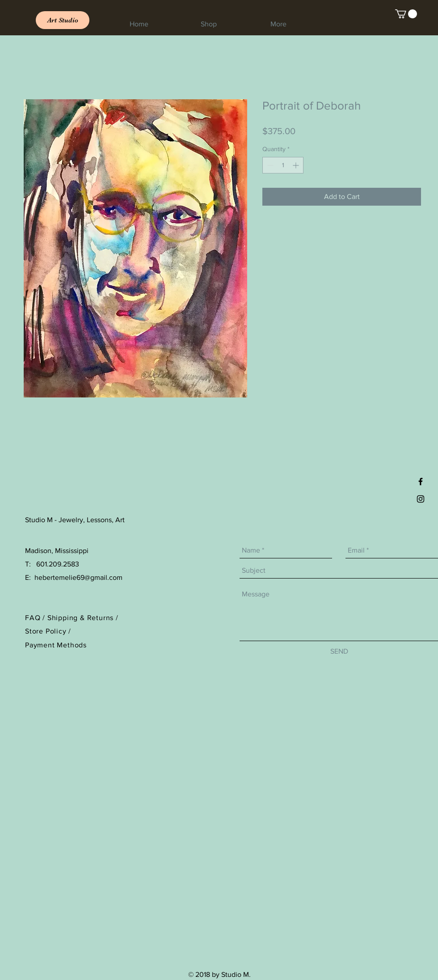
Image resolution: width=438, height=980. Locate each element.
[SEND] (339, 652)
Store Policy (47, 631)
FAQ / (36, 618)
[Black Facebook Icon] (421, 482)
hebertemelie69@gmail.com (78, 577)
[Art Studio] (63, 20)
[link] (406, 14)
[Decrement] (269, 165)
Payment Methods (56, 645)
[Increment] (297, 165)
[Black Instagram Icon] (421, 499)
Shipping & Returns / (83, 618)
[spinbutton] (283, 165)
